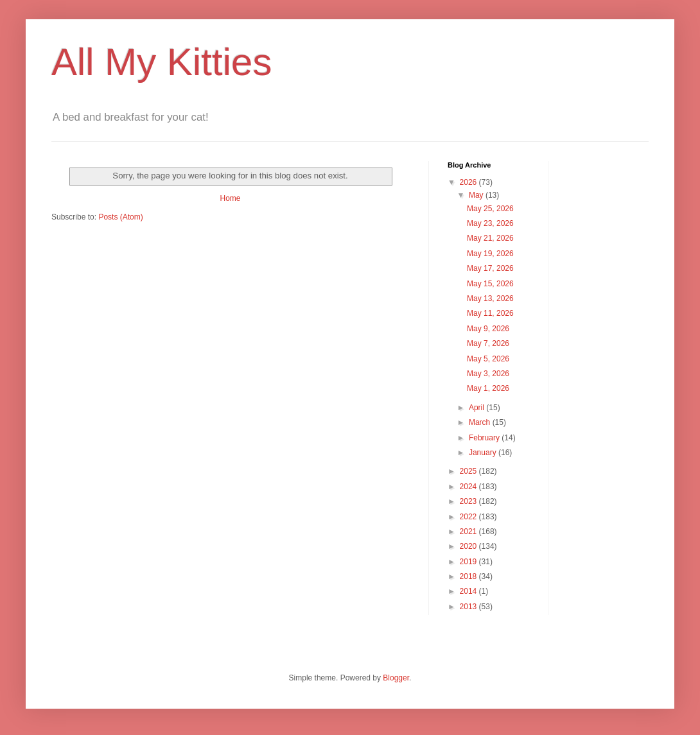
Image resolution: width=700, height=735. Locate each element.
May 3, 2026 (488, 374)
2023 (469, 501)
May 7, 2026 (488, 343)
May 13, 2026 (490, 298)
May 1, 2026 (488, 388)
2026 (469, 182)
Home (230, 198)
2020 (469, 546)
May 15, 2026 (490, 284)
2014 (469, 591)
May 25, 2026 (490, 209)
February (485, 438)
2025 (469, 471)
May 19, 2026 (490, 254)
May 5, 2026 (488, 359)
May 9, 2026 (488, 329)
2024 (469, 487)
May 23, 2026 (490, 223)
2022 (469, 517)
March (481, 422)
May (477, 195)
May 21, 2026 (490, 238)
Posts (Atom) (120, 217)
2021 (469, 532)
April (477, 408)
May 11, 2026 (490, 313)
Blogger (396, 678)
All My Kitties (162, 62)
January (484, 453)
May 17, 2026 (490, 268)
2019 (469, 562)
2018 (469, 576)
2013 (469, 607)
